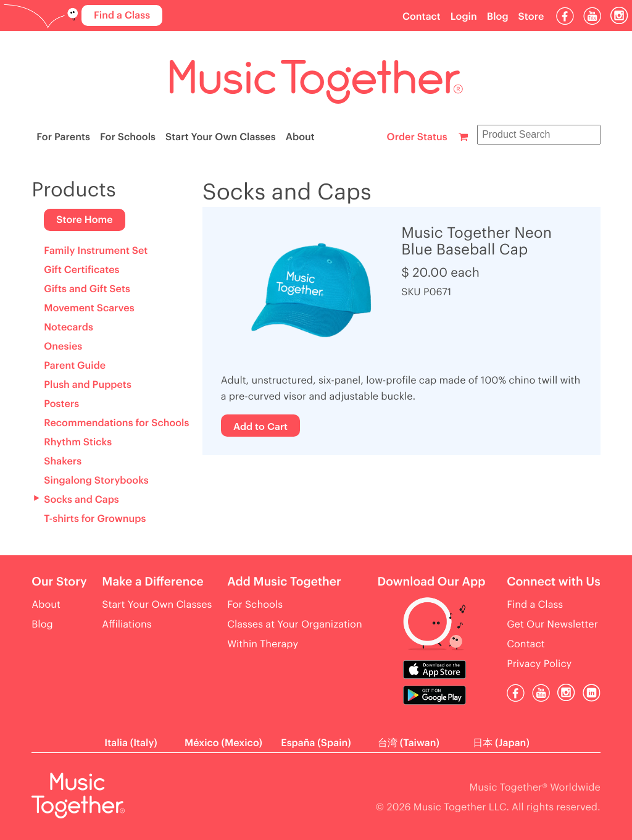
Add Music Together (284, 582)
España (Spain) (316, 743)
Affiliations (127, 624)
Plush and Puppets (88, 385)
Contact (422, 17)
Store (531, 17)
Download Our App (431, 582)
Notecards (69, 327)
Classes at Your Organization (295, 624)
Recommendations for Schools (116, 423)
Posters (61, 404)
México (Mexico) (223, 743)
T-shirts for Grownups (95, 519)
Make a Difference (152, 582)
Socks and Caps (81, 500)
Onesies (63, 346)
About (300, 137)
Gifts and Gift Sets (87, 289)
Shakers (63, 461)
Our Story (59, 582)
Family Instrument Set (96, 251)
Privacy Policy (539, 664)
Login (464, 17)
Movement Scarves (89, 308)
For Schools (128, 137)
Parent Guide (75, 366)
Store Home (84, 220)
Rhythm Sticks (78, 442)
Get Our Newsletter (552, 624)
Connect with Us (554, 582)
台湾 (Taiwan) (409, 743)
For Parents (63, 137)
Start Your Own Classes (221, 137)
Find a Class (122, 15)
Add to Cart (260, 426)
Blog (498, 17)
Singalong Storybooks (96, 481)
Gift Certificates (81, 270)
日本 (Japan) (501, 743)
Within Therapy (263, 644)
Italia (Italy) (131, 743)
